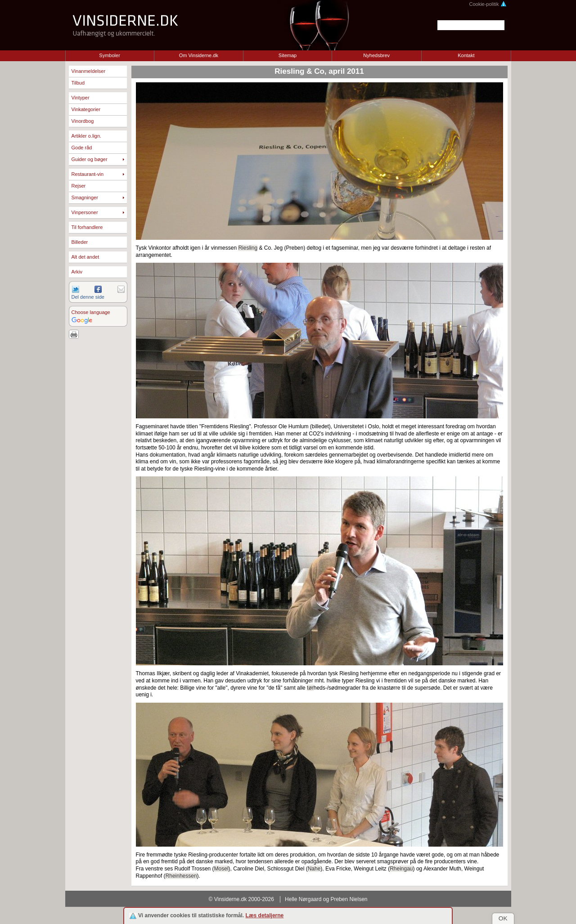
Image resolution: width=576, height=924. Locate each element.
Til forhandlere (87, 227)
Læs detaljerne (265, 915)
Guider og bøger (90, 159)
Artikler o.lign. (87, 136)
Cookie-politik (488, 4)
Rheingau (401, 869)
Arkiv (77, 272)
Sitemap (288, 55)
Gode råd (82, 148)
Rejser (79, 186)
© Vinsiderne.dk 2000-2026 (241, 899)
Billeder (80, 242)
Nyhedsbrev (376, 55)
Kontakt (466, 55)
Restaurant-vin (88, 174)
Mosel (221, 869)
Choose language (91, 312)
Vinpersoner (85, 212)
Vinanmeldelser (89, 71)
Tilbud (78, 83)
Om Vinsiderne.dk (199, 55)
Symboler (109, 55)
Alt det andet (85, 257)
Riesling (248, 248)
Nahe (314, 869)
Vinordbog (83, 121)
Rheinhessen (181, 876)
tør (310, 688)
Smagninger (85, 197)
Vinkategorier (86, 109)
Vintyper (81, 98)
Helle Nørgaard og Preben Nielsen (326, 899)
